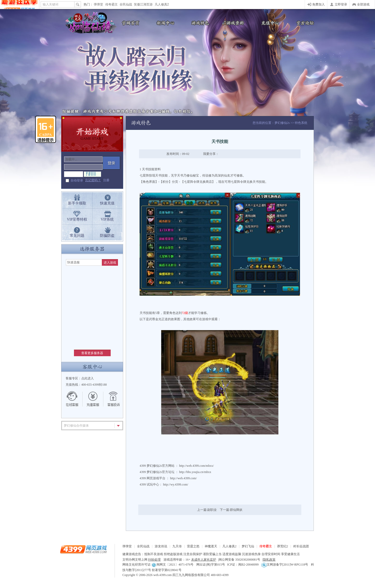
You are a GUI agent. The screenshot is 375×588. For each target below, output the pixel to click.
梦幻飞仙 (248, 546)
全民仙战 (126, 4)
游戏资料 (234, 23)
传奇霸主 (111, 4)
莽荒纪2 (283, 546)
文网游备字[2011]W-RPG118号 (285, 565)
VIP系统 (107, 219)
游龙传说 (161, 546)
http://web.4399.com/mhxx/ (196, 466)
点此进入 (87, 378)
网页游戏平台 (156, 478)
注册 (106, 180)
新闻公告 (164, 23)
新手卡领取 (77, 203)
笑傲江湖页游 (143, 4)
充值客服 (93, 399)
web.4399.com (163, 575)
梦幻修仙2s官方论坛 (161, 472)
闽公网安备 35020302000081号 (239, 560)
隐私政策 (269, 560)
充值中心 (270, 23)
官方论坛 (305, 23)
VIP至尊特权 (77, 219)
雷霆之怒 (193, 546)
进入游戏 (110, 263)
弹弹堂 (98, 4)
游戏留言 (111, 399)
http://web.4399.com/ (183, 478)
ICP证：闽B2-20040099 (243, 565)
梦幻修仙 (89, 23)
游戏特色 (199, 23)
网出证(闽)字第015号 (211, 565)
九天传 (177, 546)
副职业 (212, 510)
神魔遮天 (211, 546)
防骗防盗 (107, 236)
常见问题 (77, 236)
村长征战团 (301, 546)
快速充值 (107, 203)
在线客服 (75, 399)
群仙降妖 (236, 510)
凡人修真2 (162, 4)
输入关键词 (51, 4)
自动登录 (77, 180)
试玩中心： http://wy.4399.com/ (167, 484)
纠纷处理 (154, 560)
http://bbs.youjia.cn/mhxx (195, 472)
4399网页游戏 (19, 4)
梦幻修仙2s (282, 123)
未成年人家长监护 (204, 560)
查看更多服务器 (92, 353)
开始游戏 (92, 134)
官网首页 (129, 23)
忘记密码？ (93, 180)
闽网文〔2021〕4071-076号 (172, 565)
